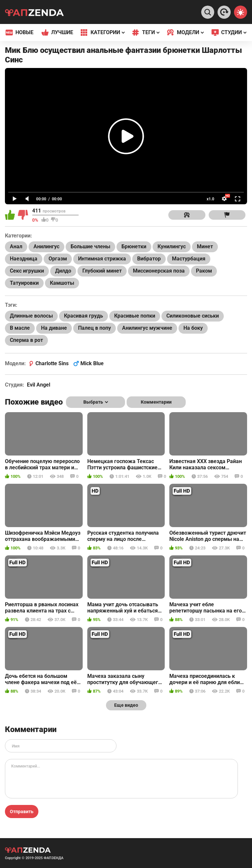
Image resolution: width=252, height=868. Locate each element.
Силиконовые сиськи (193, 316)
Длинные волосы (31, 316)
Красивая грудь (84, 316)
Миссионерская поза (159, 271)
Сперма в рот (26, 340)
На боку (193, 328)
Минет (205, 246)
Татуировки (24, 283)
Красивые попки (135, 316)
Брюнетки (134, 246)
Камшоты (62, 283)
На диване (54, 328)
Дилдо (63, 271)
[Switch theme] (241, 12)
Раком (204, 271)
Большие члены (90, 246)
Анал (16, 246)
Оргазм (58, 259)
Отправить (22, 812)
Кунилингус (172, 246)
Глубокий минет (102, 271)
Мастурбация (189, 259)
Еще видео (126, 705)
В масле (20, 328)
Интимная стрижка (102, 259)
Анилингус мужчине (147, 328)
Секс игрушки (27, 271)
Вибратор (149, 259)
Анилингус (46, 246)
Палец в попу (94, 328)
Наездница (24, 259)
